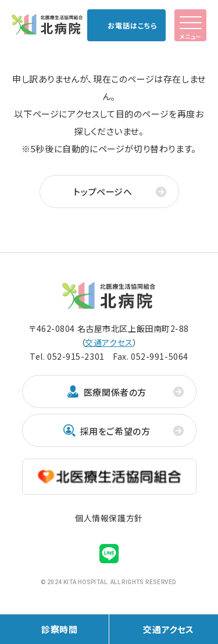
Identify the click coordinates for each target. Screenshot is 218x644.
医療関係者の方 (115, 392)
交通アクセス (169, 629)
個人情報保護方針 (109, 518)
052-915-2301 (76, 356)
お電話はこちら (133, 25)
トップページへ (103, 192)
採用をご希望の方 (115, 431)
